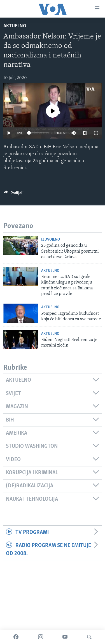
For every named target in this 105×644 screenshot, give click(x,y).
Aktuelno (15, 26)
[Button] (14, 194)
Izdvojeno (51, 240)
